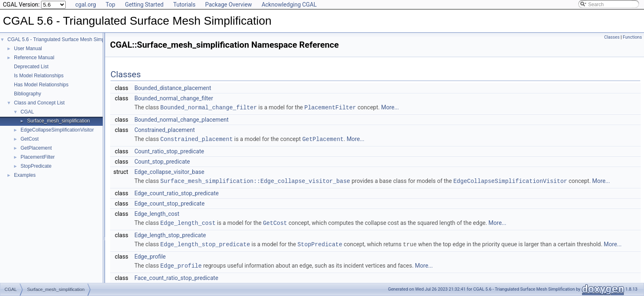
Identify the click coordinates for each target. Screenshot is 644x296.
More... (390, 107)
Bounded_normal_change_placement (181, 119)
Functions (632, 37)
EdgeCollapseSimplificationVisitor (57, 130)
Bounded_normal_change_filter (174, 98)
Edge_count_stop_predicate (169, 202)
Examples (25, 175)
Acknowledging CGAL (289, 5)
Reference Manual (34, 58)
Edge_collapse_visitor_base (169, 171)
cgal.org (85, 5)
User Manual (28, 49)
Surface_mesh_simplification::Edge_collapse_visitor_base (255, 180)
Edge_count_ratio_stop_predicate (176, 192)
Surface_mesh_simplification (59, 121)
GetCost (30, 139)
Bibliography (28, 94)
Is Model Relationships (39, 76)
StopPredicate (36, 166)
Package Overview (228, 5)
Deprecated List (31, 67)
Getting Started (144, 5)
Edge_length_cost (157, 213)
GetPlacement (36, 148)
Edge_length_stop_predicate (170, 234)
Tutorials (184, 5)
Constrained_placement (164, 129)
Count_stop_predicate (162, 161)
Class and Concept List (39, 103)
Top (110, 5)
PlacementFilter (38, 157)
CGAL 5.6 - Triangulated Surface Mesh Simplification (65, 39)
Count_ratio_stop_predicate (169, 150)
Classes (612, 37)
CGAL (27, 112)
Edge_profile (150, 254)
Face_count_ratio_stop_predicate (176, 275)
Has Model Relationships (41, 85)
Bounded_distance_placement (173, 88)
